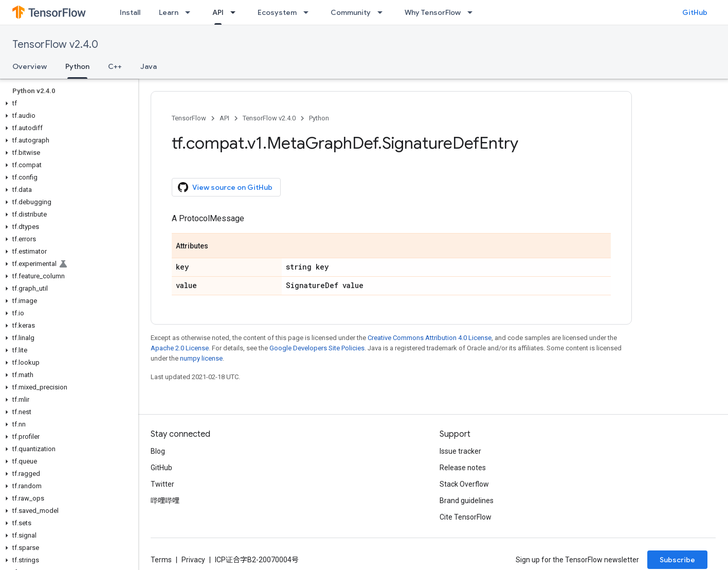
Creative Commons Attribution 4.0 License (430, 338)
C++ (115, 66)
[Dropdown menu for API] (236, 12)
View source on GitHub (225, 187)
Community (351, 12)
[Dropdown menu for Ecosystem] (309, 12)
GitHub (695, 12)
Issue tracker (460, 451)
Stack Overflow (464, 484)
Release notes (463, 468)
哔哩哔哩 (165, 501)
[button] (67, 103)
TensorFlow (189, 118)
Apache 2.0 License (180, 348)
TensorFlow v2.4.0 (55, 44)
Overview (30, 66)
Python (319, 118)
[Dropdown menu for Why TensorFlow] (473, 12)
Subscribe (677, 560)
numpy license (201, 358)
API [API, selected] (218, 12)
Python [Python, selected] (77, 66)
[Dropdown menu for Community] (383, 12)
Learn (169, 12)
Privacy (193, 560)
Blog (158, 451)
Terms (161, 560)
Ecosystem (277, 12)
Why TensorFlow (433, 12)
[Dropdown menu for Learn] (191, 12)
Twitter (162, 484)
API (224, 118)
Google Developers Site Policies (317, 348)
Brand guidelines (467, 501)
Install (130, 12)
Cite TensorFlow (466, 517)
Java (149, 66)
